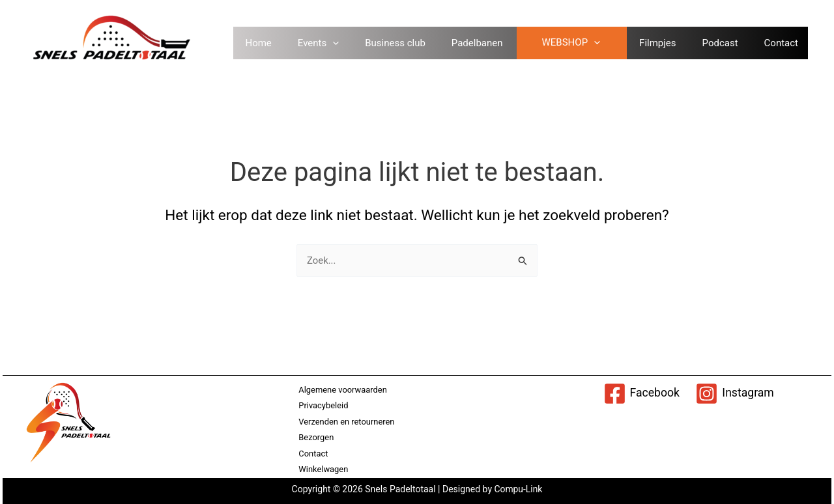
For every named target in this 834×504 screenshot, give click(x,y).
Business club (405, 43)
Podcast (730, 43)
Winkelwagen (323, 469)
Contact (791, 43)
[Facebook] (641, 393)
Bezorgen (315, 437)
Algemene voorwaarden (342, 389)
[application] (342, 43)
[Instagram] (735, 393)
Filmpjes (667, 43)
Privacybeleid (323, 405)
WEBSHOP (581, 43)
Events (328, 43)
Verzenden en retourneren (346, 421)
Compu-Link (517, 489)
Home (268, 43)
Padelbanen (487, 43)
